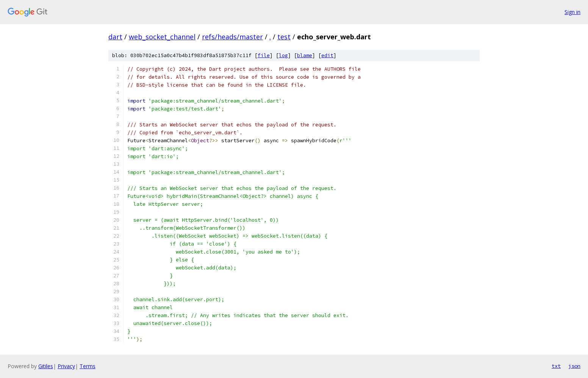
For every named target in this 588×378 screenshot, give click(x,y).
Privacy (66, 366)
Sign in (572, 12)
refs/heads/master (232, 37)
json (574, 366)
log (283, 55)
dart (115, 37)
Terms (88, 366)
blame (305, 55)
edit (327, 55)
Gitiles (46, 366)
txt (556, 366)
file (264, 55)
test (284, 37)
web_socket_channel (162, 37)
